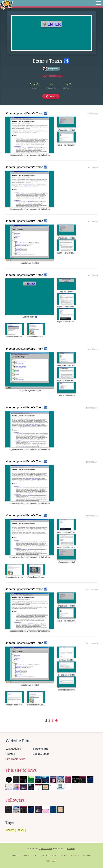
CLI (37, 856)
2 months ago (92, 408)
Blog (45, 856)
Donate (27, 856)
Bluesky (71, 848)
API (54, 856)
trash (21, 830)
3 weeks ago (92, 114)
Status (75, 856)
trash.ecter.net (51, 76)
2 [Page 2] (49, 720)
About (15, 856)
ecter (10, 113)
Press (63, 856)
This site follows (21, 770)
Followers (15, 800)
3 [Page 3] (52, 720)
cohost (10, 830)
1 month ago (92, 167)
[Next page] (56, 720)
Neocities (31, 848)
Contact (51, 861)
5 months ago (92, 643)
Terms (86, 856)
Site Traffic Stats (15, 759)
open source (45, 848)
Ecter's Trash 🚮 (37, 113)
